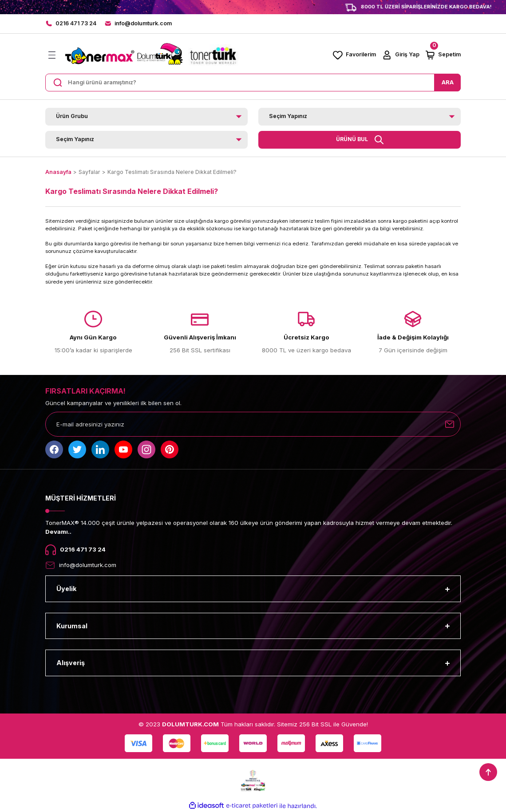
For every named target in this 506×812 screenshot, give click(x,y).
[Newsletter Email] (253, 424)
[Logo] (151, 55)
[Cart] (443, 55)
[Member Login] (400, 55)
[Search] (253, 83)
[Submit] (450, 424)
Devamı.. (58, 532)
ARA (448, 82)
